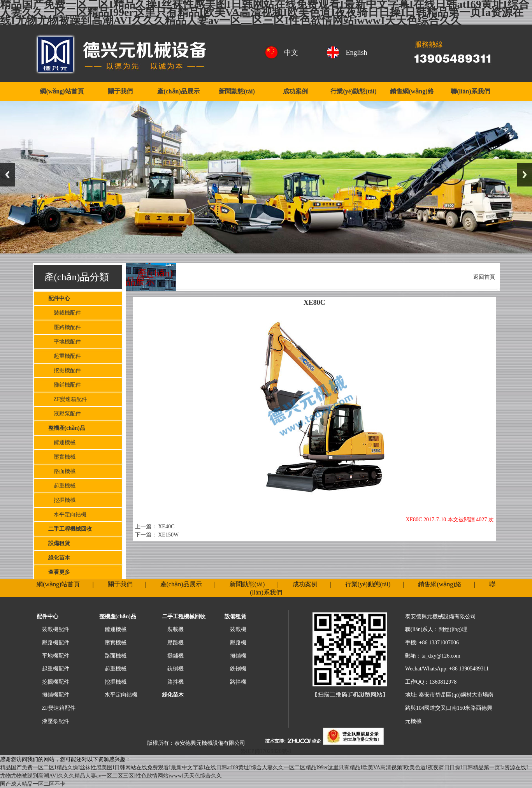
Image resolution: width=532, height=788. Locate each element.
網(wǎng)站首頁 (61, 91)
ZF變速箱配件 (68, 399)
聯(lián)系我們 (470, 91)
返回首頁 (484, 277)
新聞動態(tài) (237, 91)
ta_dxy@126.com (441, 656)
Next (525, 175)
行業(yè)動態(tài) (353, 91)
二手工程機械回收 (70, 529)
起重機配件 (65, 356)
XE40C (166, 527)
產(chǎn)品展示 (178, 91)
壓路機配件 (65, 327)
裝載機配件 (65, 313)
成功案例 (295, 91)
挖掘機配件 (65, 370)
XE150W (168, 535)
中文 (291, 53)
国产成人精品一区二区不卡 (33, 784)
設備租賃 (59, 543)
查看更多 (59, 572)
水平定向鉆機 (67, 514)
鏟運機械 (62, 442)
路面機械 (62, 471)
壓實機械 (62, 457)
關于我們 (120, 91)
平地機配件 (65, 342)
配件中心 (59, 298)
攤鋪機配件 (65, 385)
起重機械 (62, 486)
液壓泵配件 (65, 414)
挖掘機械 (62, 500)
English (357, 53)
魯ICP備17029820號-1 (266, 751)
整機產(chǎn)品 (67, 428)
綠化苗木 (59, 558)
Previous (7, 175)
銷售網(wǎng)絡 (412, 91)
